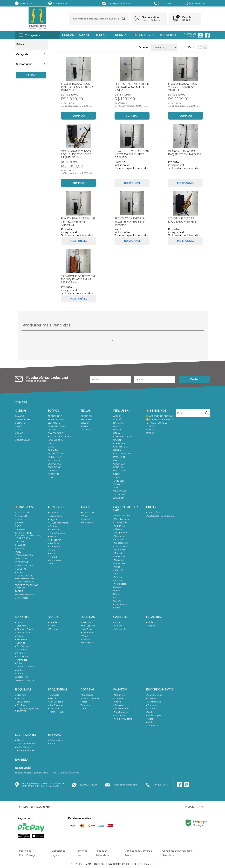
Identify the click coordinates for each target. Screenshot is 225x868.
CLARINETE (54, 423)
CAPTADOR (21, 542)
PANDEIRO (119, 457)
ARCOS (85, 507)
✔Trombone (120, 556)
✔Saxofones (87, 695)
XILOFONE (119, 494)
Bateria (117, 587)
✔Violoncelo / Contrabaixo (160, 516)
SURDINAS (88, 617)
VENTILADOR (22, 598)
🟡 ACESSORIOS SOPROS (159, 419)
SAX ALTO (53, 450)
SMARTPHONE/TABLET (27, 680)
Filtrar (31, 75)
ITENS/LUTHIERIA (24, 555)
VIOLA (18, 430)
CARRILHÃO (120, 443)
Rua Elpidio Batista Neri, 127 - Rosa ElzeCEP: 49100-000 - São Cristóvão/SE (43, 785)
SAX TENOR (54, 460)
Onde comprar (61, 3)
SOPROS (85, 35)
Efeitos (117, 608)
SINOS (117, 474)
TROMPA (52, 471)
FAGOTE (52, 430)
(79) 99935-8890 (197, 3)
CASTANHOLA (121, 447)
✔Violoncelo (54, 560)
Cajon (116, 597)
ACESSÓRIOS (56, 507)
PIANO (84, 426)
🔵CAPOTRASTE (56, 712)
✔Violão (52, 553)
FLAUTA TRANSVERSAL (60, 436)
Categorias (30, 35)
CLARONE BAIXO (57, 426)
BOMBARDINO (56, 419)
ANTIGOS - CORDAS (157, 423)
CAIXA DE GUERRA (123, 436)
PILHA (18, 572)
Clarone (117, 601)
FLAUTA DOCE (55, 433)
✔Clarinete (53, 512)
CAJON (117, 440)
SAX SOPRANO (56, 457)
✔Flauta (118, 529)
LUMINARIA (21, 559)
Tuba (83, 708)
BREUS (151, 507)
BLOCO (117, 426)
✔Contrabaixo (55, 516)
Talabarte (86, 705)
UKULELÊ (20, 426)
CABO (18, 526)
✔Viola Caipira (154, 715)
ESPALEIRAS (154, 617)
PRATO (117, 460)
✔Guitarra (53, 526)
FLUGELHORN (55, 440)
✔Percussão (54, 530)
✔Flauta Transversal (58, 523)
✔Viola (51, 550)
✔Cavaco (151, 698)
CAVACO (20, 416)
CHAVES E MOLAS (25, 750)
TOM (116, 488)
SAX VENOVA (55, 464)
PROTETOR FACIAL (25, 582)
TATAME (19, 591)
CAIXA (116, 433)
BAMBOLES (21, 519)
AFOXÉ (117, 416)
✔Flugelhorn (120, 533)
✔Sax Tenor (54, 543)
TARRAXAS (55, 735)
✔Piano (52, 626)
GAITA (51, 443)
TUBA (51, 477)
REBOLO (118, 467)
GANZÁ (117, 450)
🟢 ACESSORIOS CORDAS (160, 416)
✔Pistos (19, 740)
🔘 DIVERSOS (168, 35)
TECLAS (101, 35)
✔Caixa (19, 622)
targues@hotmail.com (119, 3)
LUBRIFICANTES (26, 735)
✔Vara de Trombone (26, 744)
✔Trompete (54, 547)
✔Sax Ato (52, 536)
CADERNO (21, 530)
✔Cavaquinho (121, 522)
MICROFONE (22, 562)
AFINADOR (21, 516)
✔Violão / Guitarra (24, 667)
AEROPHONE (55, 416)
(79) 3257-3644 (165, 3)
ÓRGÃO (85, 423)
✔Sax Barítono (121, 543)
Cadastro (155, 20)
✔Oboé (117, 702)
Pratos (84, 702)
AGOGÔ (117, 419)
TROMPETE (54, 474)
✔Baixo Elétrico (121, 516)
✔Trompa (118, 560)
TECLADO (86, 430)
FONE (18, 552)
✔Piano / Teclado (57, 533)
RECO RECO (120, 471)
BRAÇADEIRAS (57, 690)
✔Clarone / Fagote (25, 629)
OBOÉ (51, 447)
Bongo (117, 591)
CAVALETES (121, 617)
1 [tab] (113, 341)
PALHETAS (120, 690)
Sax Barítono (22, 677)
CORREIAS (88, 690)
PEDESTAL (21, 569)
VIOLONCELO (22, 440)
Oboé (51, 564)
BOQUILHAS (23, 690)
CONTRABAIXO (23, 419)
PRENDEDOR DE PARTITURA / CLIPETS (26, 577)
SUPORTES (22, 617)
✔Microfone (21, 639)
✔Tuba (117, 567)
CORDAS (68, 35)
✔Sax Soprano (55, 540)
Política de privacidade (37, 381)
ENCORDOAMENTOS (160, 690)
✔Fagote (52, 519)
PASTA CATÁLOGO (25, 565)
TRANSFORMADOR (25, 594)
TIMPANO (118, 484)
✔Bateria (52, 622)
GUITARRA (20, 423)
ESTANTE (20, 548)
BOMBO (118, 430)
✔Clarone (118, 698)
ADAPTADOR (22, 512)
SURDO (117, 477)
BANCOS (53, 617)
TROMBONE (54, 467)
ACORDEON (87, 416)
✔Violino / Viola (154, 512)
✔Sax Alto (118, 539)
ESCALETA (86, 419)
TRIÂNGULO (120, 491)
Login (145, 20)
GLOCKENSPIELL (122, 453)
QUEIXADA (119, 464)
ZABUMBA (119, 498)
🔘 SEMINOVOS (144, 35)
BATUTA (19, 523)
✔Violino (52, 557)
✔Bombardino (121, 519)
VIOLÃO (19, 433)
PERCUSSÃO (120, 35)
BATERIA (118, 423)
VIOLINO (20, 436)
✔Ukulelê (118, 570)
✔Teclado (118, 553)
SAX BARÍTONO (56, 453)
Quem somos (27, 3)
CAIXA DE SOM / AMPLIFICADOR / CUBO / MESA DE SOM (28, 536)
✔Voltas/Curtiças (24, 747)
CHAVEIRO (21, 545)
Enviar (194, 379)
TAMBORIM (119, 481)
